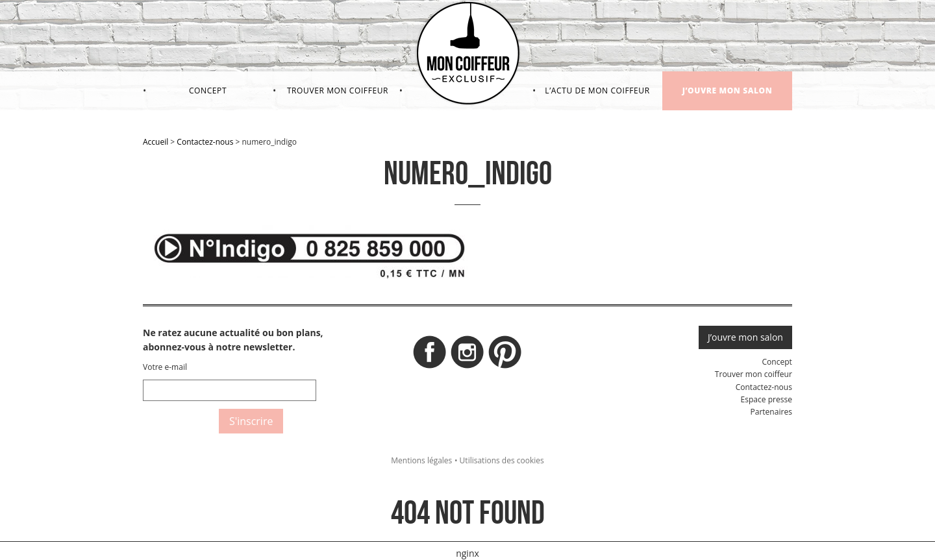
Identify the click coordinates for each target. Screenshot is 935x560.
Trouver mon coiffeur (338, 91)
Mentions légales (421, 460)
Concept (208, 91)
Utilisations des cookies (502, 460)
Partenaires (771, 412)
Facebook (430, 356)
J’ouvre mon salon (728, 91)
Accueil (156, 142)
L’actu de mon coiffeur (597, 91)
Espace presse (767, 399)
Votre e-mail (165, 367)
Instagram (467, 356)
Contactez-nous (205, 142)
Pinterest (505, 356)
